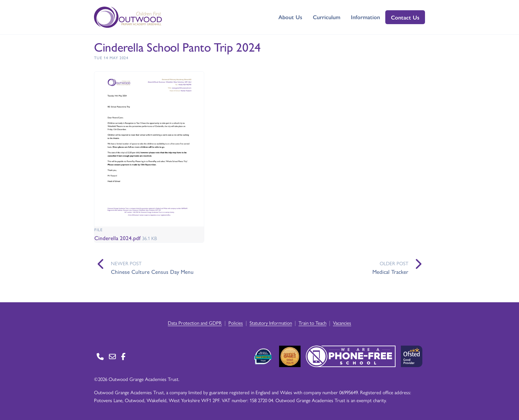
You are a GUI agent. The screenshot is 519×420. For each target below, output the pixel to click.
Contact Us (405, 17)
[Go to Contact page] (100, 356)
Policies (236, 323)
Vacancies (342, 323)
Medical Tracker (390, 272)
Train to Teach (312, 323)
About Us (290, 17)
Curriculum (327, 17)
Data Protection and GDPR (195, 323)
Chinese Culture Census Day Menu (152, 272)
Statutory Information (271, 323)
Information (365, 17)
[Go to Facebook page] (123, 356)
